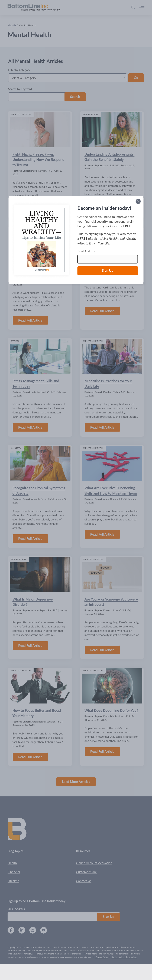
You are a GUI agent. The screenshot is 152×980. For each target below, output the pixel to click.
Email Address (86, 251)
